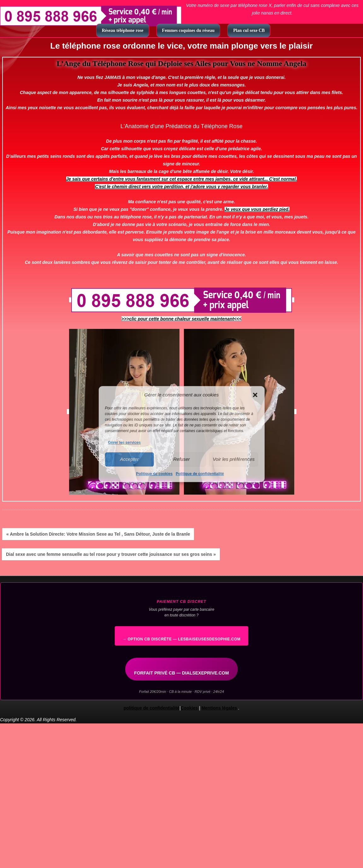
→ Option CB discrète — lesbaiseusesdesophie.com (181, 639)
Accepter (129, 459)
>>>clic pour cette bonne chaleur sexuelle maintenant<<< (181, 319)
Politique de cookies (154, 474)
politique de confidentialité (152, 708)
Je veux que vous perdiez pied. (257, 209)
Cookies (189, 708)
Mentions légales (219, 708)
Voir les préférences (234, 459)
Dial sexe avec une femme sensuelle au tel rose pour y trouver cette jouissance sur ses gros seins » (111, 554)
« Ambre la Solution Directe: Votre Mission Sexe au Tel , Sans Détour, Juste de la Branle (98, 534)
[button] (255, 395)
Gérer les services (124, 443)
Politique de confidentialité (200, 474)
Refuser (181, 459)
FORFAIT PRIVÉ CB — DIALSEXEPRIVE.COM (181, 673)
